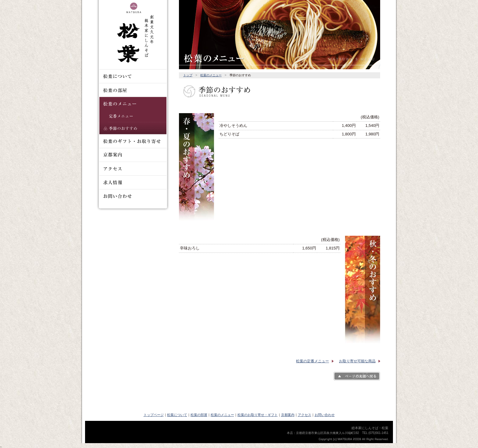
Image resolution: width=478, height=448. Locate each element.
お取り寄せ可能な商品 (357, 361)
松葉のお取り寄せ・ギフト (258, 415)
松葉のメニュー (211, 75)
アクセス (305, 415)
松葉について (177, 415)
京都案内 (288, 415)
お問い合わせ (325, 415)
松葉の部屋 (199, 415)
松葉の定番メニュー (312, 361)
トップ (188, 75)
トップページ (154, 415)
